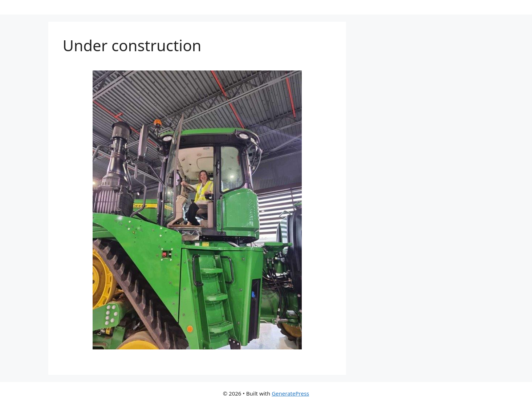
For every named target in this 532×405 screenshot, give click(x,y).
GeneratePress (290, 393)
